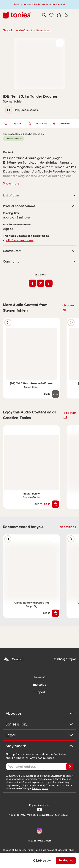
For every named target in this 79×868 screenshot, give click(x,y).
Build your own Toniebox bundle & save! (39, 4)
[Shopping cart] (59, 15)
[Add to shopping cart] (55, 504)
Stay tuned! (39, 746)
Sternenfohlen (44, 30)
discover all (69, 308)
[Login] (66, 15)
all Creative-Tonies (20, 240)
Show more (11, 183)
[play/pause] (9, 110)
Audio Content (24, 30)
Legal (39, 735)
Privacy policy (40, 788)
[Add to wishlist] (60, 43)
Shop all (7, 30)
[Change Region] (65, 659)
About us (39, 713)
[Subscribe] (70, 767)
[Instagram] (39, 831)
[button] (51, 15)
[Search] (44, 15)
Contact (13, 659)
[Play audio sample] (8, 323)
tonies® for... (39, 724)
